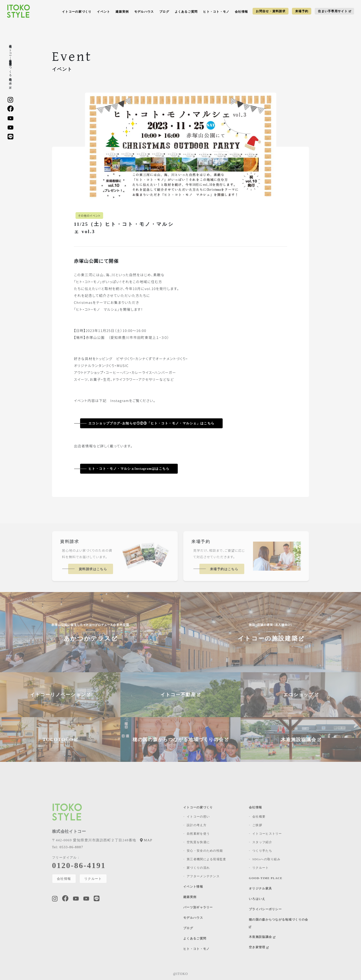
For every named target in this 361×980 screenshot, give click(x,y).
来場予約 (302, 11)
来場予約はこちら (224, 569)
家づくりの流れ (198, 868)
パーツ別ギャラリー (198, 907)
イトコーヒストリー (267, 834)
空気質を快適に (198, 842)
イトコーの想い (198, 817)
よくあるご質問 (186, 12)
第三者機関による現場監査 (207, 859)
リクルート (93, 879)
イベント (103, 12)
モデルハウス (144, 12)
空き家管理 (259, 947)
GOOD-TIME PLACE (266, 878)
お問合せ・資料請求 (271, 11)
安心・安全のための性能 (205, 851)
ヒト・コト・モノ (216, 12)
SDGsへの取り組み (266, 859)
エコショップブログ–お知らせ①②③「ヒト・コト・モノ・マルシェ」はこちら (151, 423)
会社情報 (241, 12)
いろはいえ (257, 899)
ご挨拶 (257, 825)
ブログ (164, 12)
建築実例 (122, 12)
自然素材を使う (198, 834)
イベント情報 (193, 887)
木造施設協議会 (262, 937)
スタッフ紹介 (262, 842)
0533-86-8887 (68, 847)
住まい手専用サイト (335, 11)
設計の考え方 (197, 825)
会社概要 (259, 817)
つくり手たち (262, 851)
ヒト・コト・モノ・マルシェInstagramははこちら (129, 469)
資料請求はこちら (93, 569)
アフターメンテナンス (203, 876)
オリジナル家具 (260, 888)
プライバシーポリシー (265, 909)
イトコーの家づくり (77, 12)
